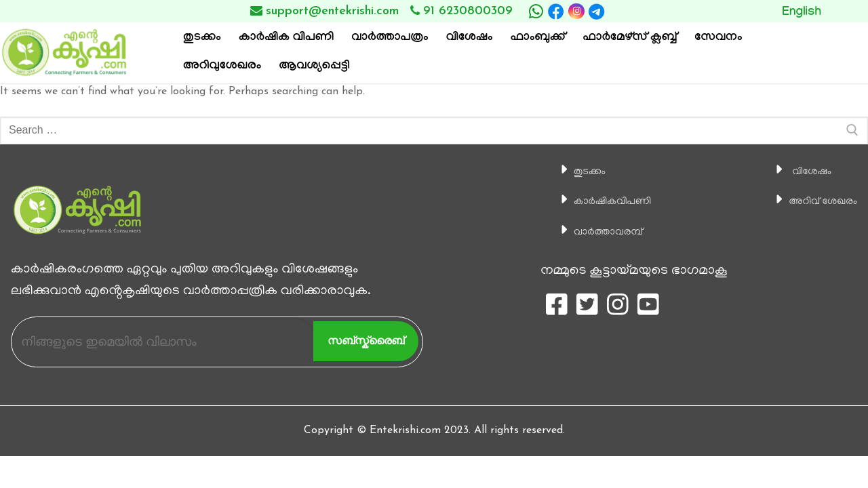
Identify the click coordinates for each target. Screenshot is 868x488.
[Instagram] (576, 11)
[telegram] (597, 12)
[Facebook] (556, 12)
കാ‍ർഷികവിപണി (600, 201)
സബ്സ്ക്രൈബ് (366, 341)
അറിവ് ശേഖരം (812, 201)
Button (821, 11)
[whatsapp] (536, 12)
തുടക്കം (571, 171)
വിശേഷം (796, 171)
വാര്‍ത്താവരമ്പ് (595, 232)
